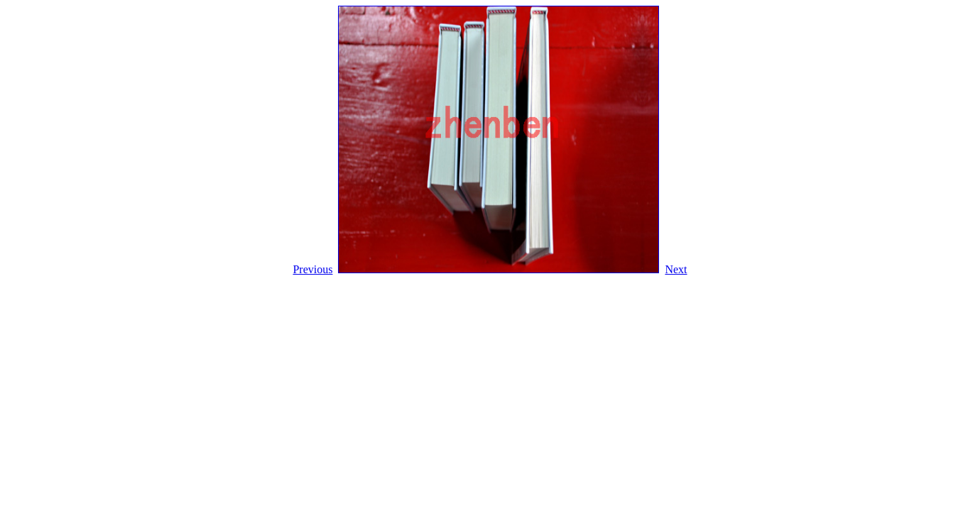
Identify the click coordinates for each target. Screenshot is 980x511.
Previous (312, 269)
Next (676, 269)
